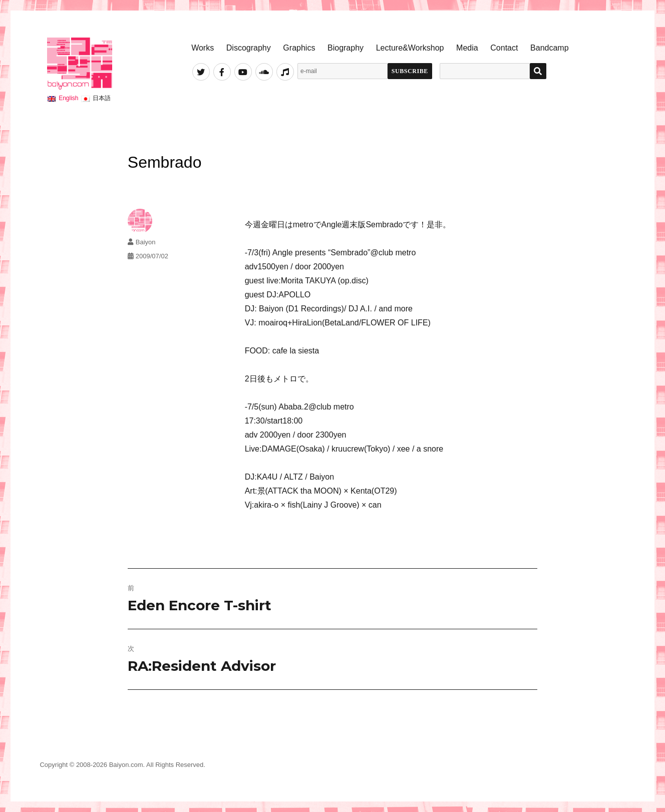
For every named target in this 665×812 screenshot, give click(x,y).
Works (203, 48)
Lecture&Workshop (410, 48)
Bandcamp (550, 48)
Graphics (299, 48)
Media (467, 48)
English (68, 98)
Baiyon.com (126, 765)
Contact (504, 48)
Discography (249, 48)
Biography (346, 48)
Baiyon (146, 242)
